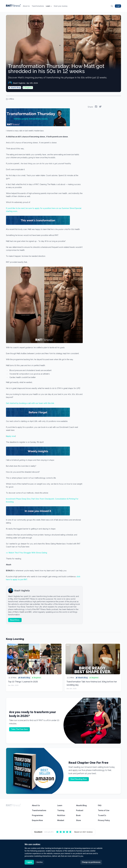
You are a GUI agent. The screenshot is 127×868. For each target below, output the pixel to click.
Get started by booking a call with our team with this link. (30, 403)
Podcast (80, 810)
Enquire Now (37, 820)
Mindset (61, 820)
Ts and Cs (102, 815)
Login (118, 6)
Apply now (11, 436)
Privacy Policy (104, 820)
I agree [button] (29, 862)
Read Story (15, 620)
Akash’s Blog (81, 805)
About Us (26, 6)
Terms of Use (104, 810)
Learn (49, 6)
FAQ (100, 805)
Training (61, 810)
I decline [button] (39, 862)
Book (78, 815)
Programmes (37, 815)
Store (78, 820)
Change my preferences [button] (91, 862)
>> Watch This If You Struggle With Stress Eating (27, 553)
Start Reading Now (79, 779)
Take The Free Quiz (19, 729)
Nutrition (61, 815)
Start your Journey (61, 6)
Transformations (38, 6)
